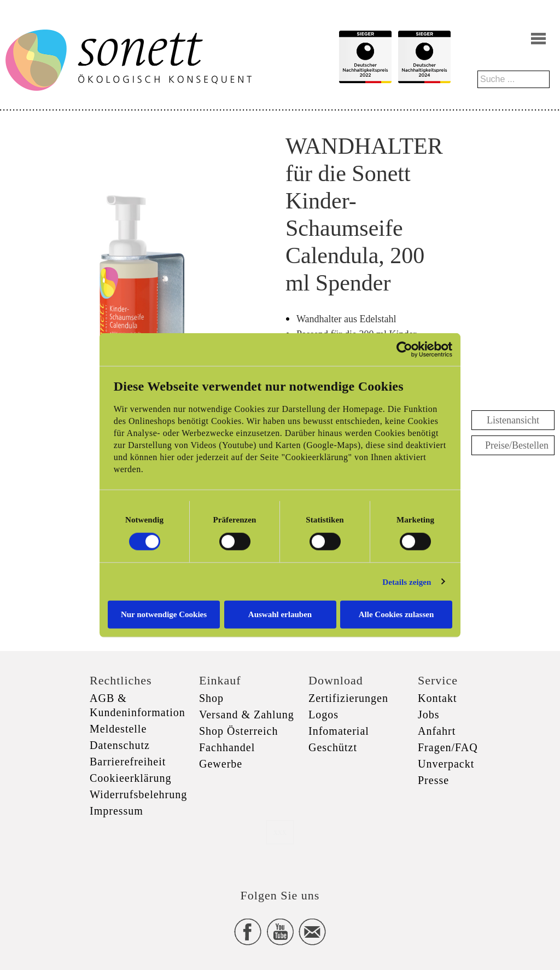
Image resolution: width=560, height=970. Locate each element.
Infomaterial (339, 731)
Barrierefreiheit (128, 762)
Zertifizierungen (348, 698)
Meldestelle (118, 729)
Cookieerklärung (130, 778)
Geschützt (333, 747)
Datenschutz (120, 745)
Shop (211, 698)
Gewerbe (221, 764)
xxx (280, 832)
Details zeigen (407, 582)
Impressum (116, 811)
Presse (433, 780)
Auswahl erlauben (280, 614)
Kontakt (437, 698)
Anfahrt (437, 731)
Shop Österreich (238, 731)
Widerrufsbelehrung (138, 794)
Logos (323, 715)
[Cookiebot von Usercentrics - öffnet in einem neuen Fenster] (404, 349)
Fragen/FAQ (448, 747)
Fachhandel (227, 747)
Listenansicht (513, 420)
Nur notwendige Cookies (164, 614)
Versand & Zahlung (247, 715)
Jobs (429, 715)
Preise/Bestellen (517, 445)
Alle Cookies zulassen (396, 614)
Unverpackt (446, 764)
